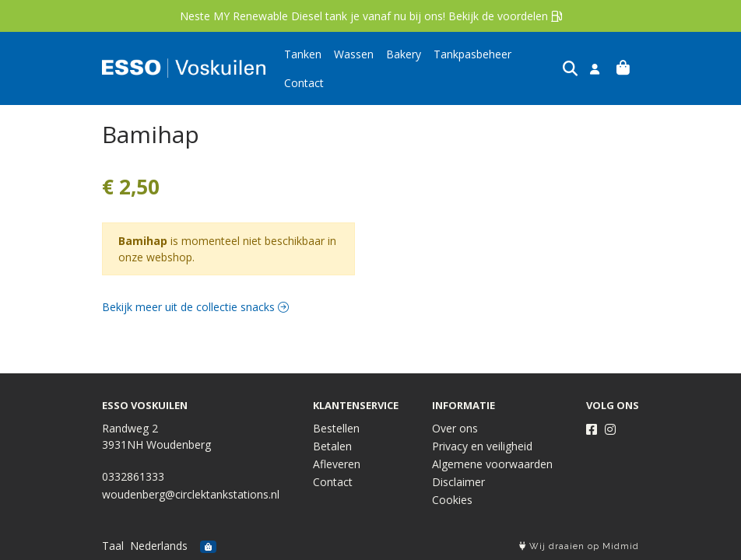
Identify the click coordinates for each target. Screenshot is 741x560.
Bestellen (336, 428)
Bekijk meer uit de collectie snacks (195, 304)
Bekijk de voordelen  (505, 16)
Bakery (404, 67)
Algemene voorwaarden (492, 464)
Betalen (332, 446)
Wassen (354, 67)
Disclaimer (458, 482)
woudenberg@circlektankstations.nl (191, 494)
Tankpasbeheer (472, 67)
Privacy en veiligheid (482, 446)
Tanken (303, 67)
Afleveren (337, 464)
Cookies (452, 500)
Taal (113, 546)
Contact (544, 67)
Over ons (455, 428)
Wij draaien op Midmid (579, 546)
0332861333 (133, 476)
